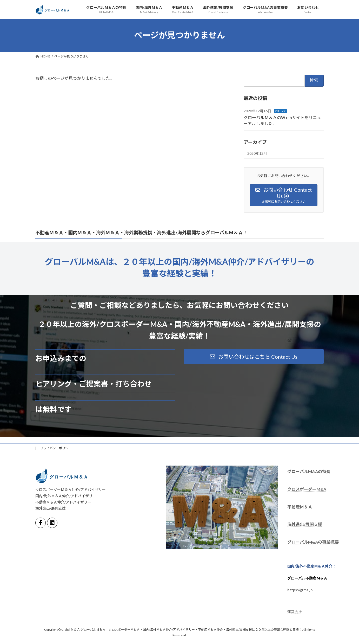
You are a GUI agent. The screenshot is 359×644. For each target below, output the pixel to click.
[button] (254, 356)
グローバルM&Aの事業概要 (313, 542)
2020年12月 (257, 153)
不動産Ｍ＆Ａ (300, 507)
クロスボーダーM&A (307, 489)
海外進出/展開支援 (305, 524)
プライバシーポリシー (56, 448)
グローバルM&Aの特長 (309, 471)
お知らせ (280, 111)
